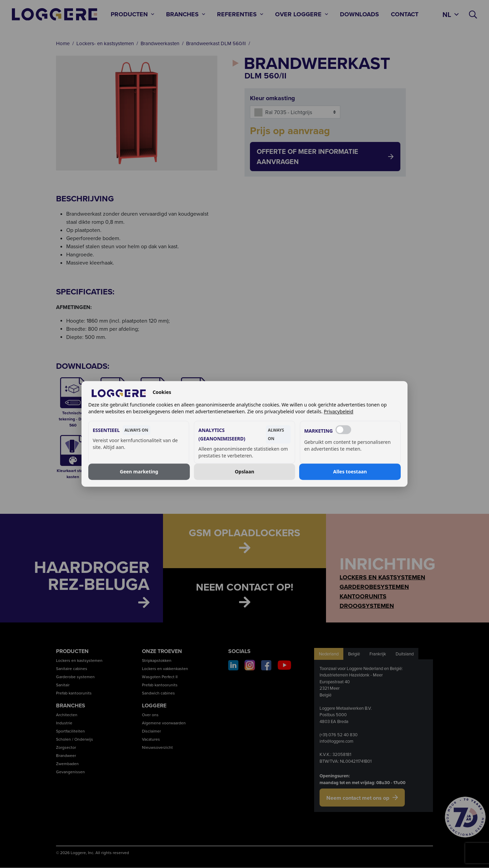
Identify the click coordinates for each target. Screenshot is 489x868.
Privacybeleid (339, 412)
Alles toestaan (350, 472)
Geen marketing (139, 472)
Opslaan (245, 472)
